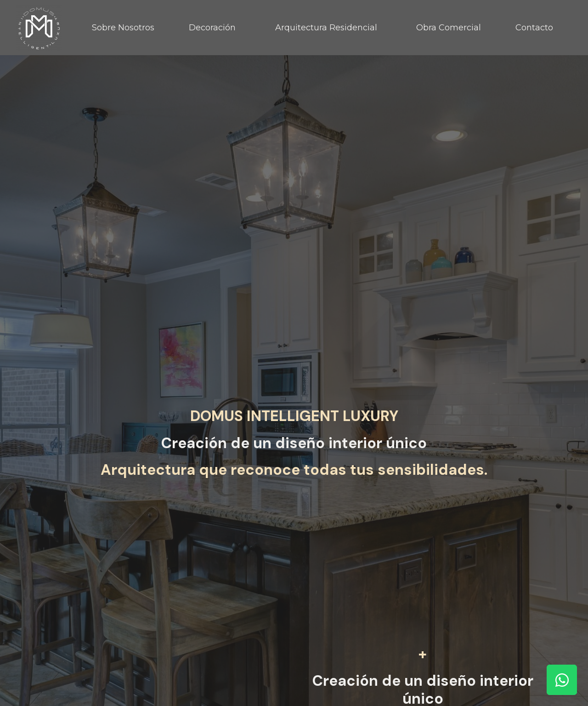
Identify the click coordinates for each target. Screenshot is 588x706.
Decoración (212, 28)
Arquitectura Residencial (326, 28)
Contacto (534, 28)
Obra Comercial (449, 28)
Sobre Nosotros (123, 28)
